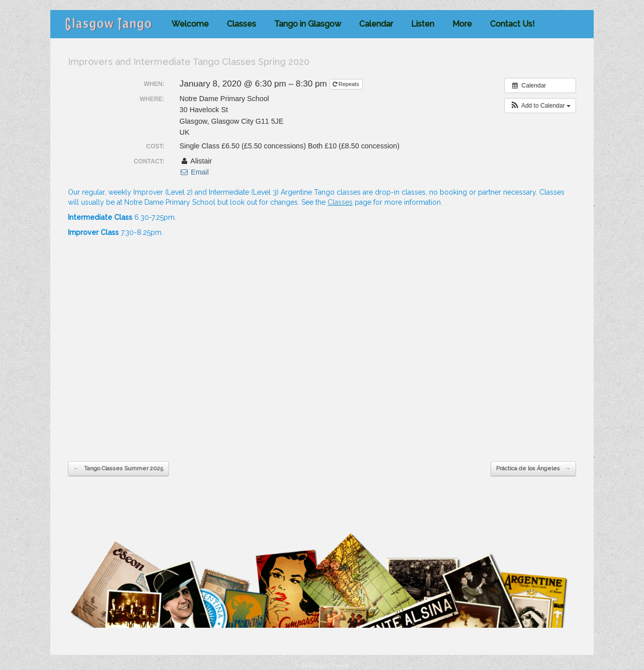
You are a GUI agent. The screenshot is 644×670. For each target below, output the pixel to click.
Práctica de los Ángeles (533, 469)
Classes (242, 24)
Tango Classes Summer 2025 (118, 469)
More (462, 24)
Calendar (376, 24)
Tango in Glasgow (308, 24)
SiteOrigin (315, 665)
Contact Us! (512, 24)
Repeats (347, 84)
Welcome (190, 24)
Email (194, 172)
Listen (423, 24)
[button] (540, 106)
